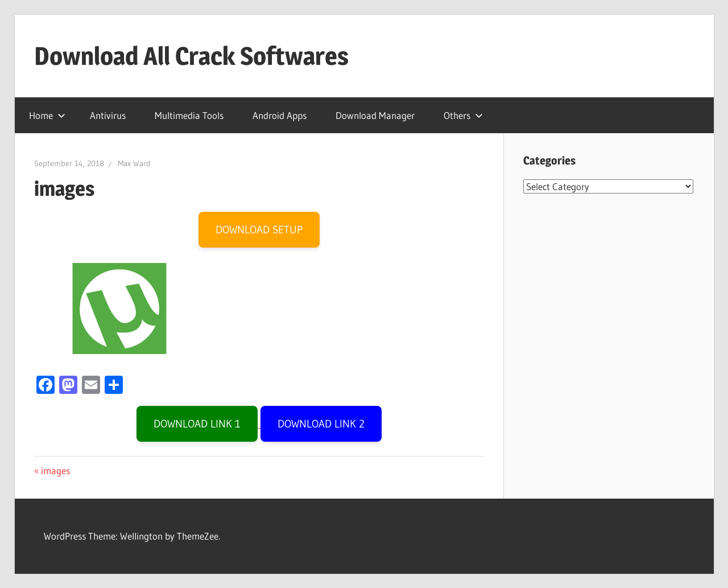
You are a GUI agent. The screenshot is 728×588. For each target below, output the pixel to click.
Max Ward (134, 163)
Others (463, 115)
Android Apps (280, 115)
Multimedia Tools (189, 115)
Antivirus (108, 115)
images (55, 470)
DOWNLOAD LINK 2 (321, 424)
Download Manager (375, 115)
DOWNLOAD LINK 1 (197, 424)
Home (47, 115)
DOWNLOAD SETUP (259, 230)
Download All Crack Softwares (191, 56)
